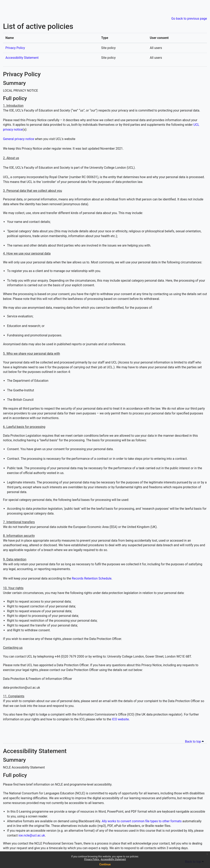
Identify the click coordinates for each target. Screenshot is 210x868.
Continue (105, 864)
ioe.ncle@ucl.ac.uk (32, 835)
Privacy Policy (92, 859)
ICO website (120, 719)
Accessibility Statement (113, 859)
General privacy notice (19, 139)
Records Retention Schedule (92, 578)
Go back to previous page (189, 19)
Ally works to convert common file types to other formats (142, 821)
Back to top (195, 742)
